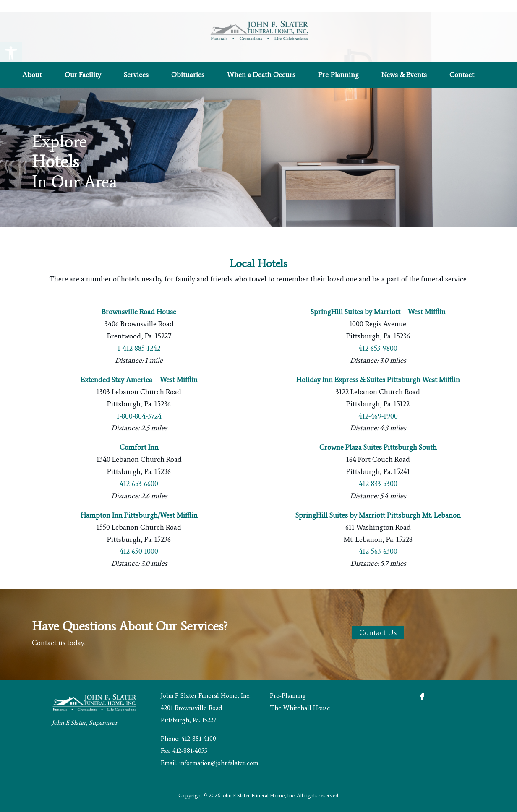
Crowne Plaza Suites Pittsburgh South (378, 447)
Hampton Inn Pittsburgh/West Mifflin (139, 515)
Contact (462, 75)
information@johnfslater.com (219, 763)
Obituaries (188, 75)
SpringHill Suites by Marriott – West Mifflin (378, 312)
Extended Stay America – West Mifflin (139, 380)
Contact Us (378, 632)
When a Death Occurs (261, 75)
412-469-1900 (378, 416)
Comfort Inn (139, 447)
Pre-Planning (338, 75)
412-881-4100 (199, 739)
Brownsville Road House (139, 312)
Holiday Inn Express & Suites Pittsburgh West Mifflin (378, 380)
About (32, 75)
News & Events (404, 75)
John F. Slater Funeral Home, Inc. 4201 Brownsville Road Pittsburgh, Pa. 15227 (206, 708)
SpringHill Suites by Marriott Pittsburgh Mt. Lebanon (378, 515)
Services (136, 75)
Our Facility (83, 75)
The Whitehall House (300, 708)
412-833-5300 (378, 484)
